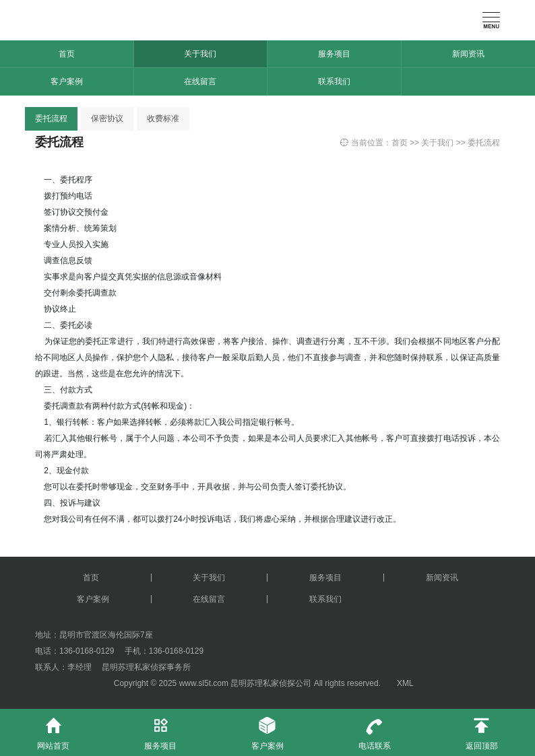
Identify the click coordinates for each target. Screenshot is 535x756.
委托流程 (51, 118)
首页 (67, 54)
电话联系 (374, 730)
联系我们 (334, 81)
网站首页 (54, 730)
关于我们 (200, 54)
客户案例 (67, 81)
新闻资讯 (468, 54)
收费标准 (163, 118)
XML (405, 683)
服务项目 (334, 54)
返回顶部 (481, 730)
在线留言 (200, 81)
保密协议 (107, 118)
